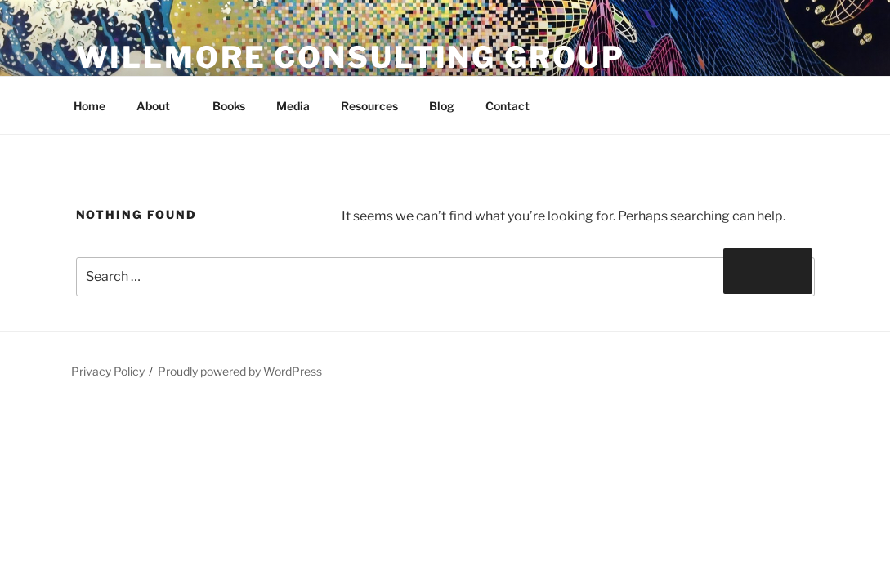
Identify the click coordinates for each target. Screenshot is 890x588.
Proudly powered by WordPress (240, 371)
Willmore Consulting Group (351, 57)
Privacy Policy (108, 371)
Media (293, 106)
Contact (508, 106)
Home (89, 106)
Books (229, 106)
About (161, 106)
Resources (369, 106)
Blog (442, 106)
